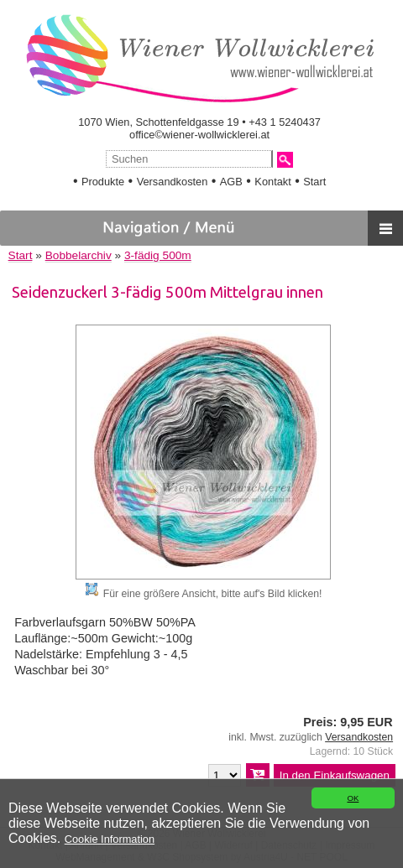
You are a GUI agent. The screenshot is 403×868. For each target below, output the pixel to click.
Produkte (103, 182)
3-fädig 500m (158, 255)
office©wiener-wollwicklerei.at (199, 135)
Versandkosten (173, 182)
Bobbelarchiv (79, 255)
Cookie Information (110, 839)
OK (353, 798)
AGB (231, 182)
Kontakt (272, 182)
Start (314, 182)
